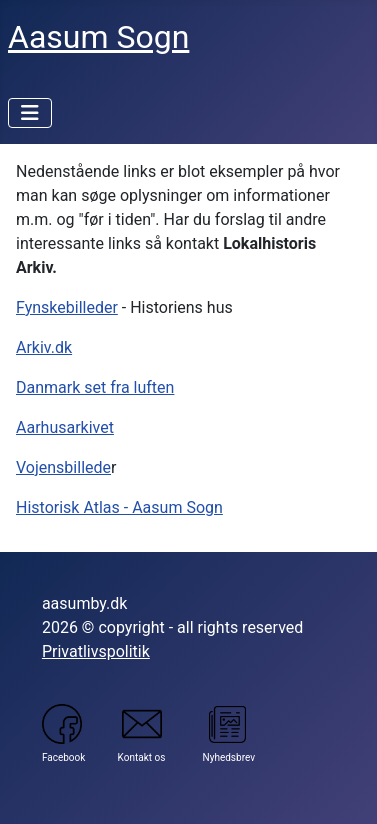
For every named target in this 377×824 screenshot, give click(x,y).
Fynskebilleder (67, 307)
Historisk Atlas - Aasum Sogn (119, 507)
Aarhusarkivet (65, 427)
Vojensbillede (63, 467)
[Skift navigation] (30, 113)
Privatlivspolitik (96, 651)
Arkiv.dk (44, 347)
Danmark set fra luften (95, 387)
